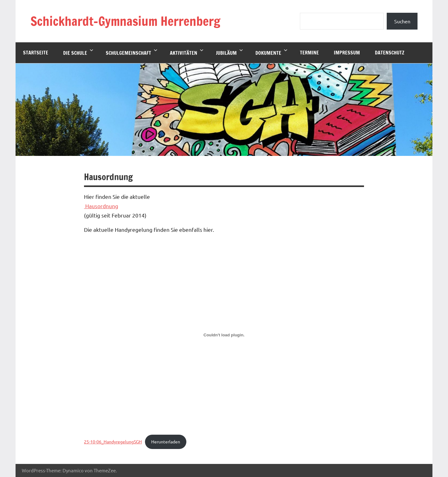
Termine (309, 53)
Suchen (402, 21)
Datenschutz (390, 53)
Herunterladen (166, 442)
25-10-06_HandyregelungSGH (113, 442)
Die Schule (78, 52)
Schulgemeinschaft (132, 52)
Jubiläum (229, 52)
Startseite (36, 53)
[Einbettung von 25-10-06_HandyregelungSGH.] (224, 335)
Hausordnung (101, 206)
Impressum (347, 53)
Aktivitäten (187, 52)
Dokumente (271, 52)
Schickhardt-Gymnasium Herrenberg (125, 21)
